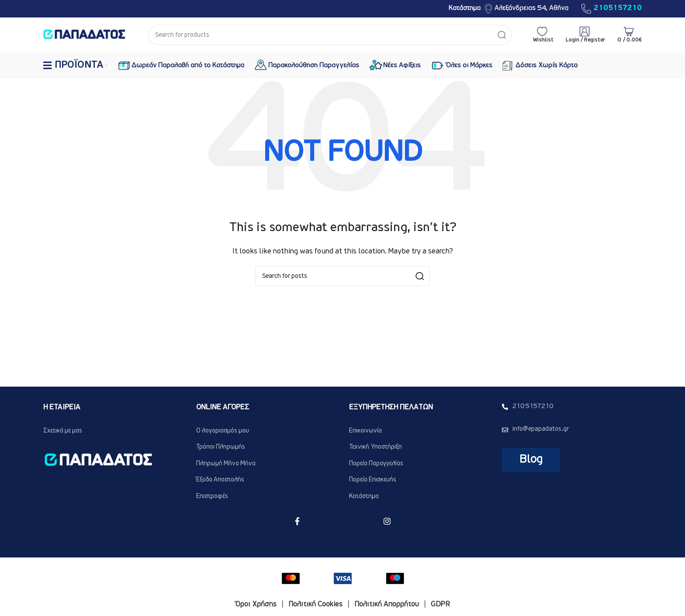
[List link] (266, 431)
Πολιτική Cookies (315, 605)
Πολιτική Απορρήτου (387, 605)
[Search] (330, 35)
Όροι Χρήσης (256, 605)
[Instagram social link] (387, 521)
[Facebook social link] (297, 521)
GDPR (440, 605)
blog (531, 460)
